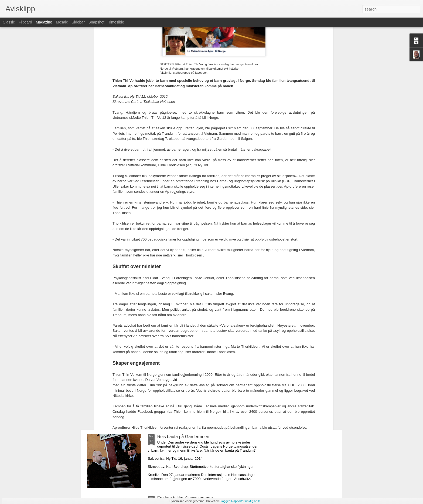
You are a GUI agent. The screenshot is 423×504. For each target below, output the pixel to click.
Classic (9, 22)
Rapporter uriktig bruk (245, 501)
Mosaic (62, 22)
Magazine (44, 22)
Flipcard (25, 22)
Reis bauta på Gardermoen (183, 437)
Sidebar (78, 22)
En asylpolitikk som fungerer (124, 407)
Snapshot (96, 22)
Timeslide (116, 22)
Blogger (225, 501)
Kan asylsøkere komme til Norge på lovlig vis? (141, 366)
